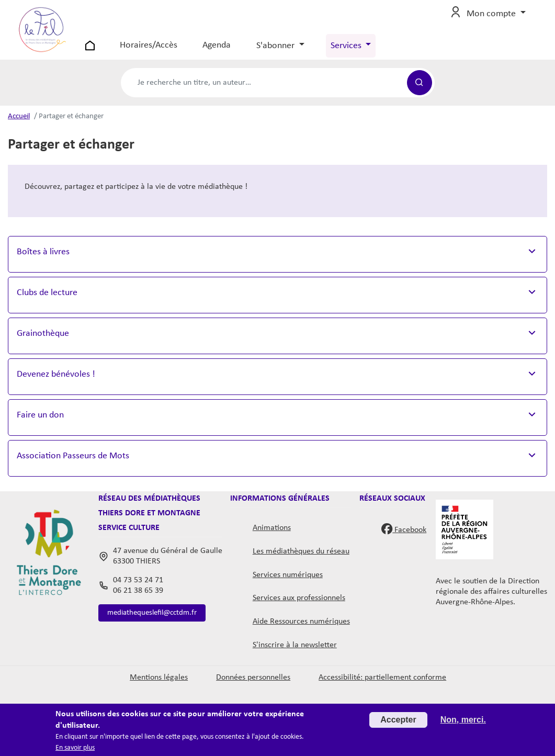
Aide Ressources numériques (301, 630)
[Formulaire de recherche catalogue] (264, 91)
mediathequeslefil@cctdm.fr (156, 622)
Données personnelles (253, 686)
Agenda (228, 49)
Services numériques (288, 583)
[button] (277, 263)
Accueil (19, 125)
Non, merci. (463, 720)
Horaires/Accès (160, 49)
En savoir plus (75, 748)
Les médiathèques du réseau (301, 560)
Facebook (404, 537)
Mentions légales (159, 686)
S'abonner (288, 50)
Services (358, 50)
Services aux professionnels (299, 607)
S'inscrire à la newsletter (295, 653)
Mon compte (492, 18)
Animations (272, 536)
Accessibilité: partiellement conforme (382, 686)
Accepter (398, 720)
